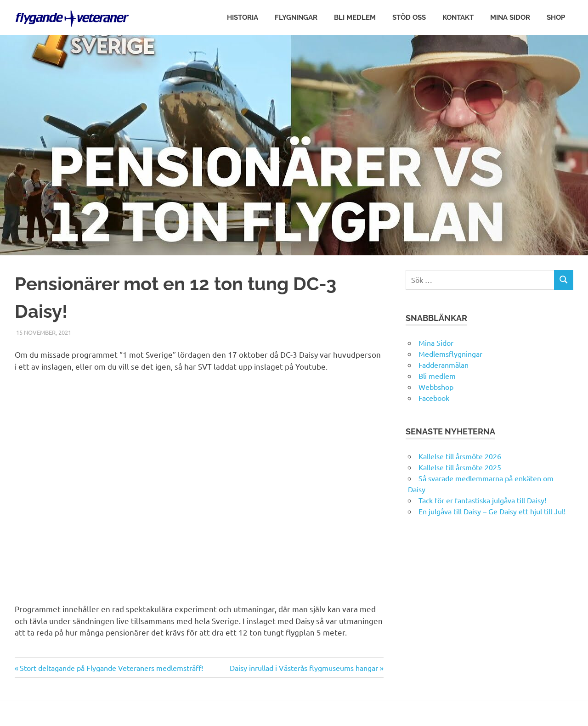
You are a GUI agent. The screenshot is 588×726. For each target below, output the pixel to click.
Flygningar (296, 17)
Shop (556, 17)
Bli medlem (355, 17)
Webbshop (436, 387)
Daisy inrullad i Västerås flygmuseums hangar (304, 668)
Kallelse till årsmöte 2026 (460, 456)
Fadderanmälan (444, 365)
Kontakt (458, 17)
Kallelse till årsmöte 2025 (460, 467)
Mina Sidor (510, 17)
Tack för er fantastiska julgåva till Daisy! (482, 500)
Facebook (434, 398)
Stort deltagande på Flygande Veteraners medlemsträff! (111, 668)
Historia (243, 17)
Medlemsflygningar (450, 354)
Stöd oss (409, 17)
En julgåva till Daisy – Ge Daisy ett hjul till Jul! (493, 511)
